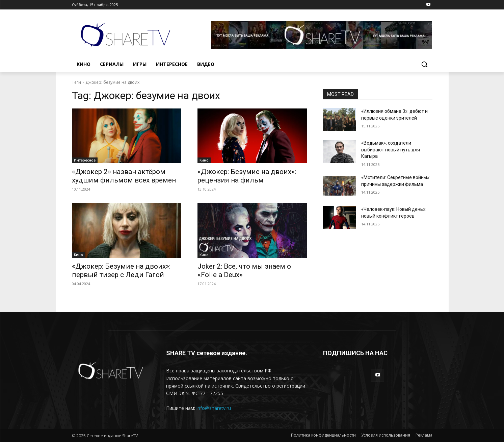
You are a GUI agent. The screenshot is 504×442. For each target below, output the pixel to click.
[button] (424, 64)
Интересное (85, 160)
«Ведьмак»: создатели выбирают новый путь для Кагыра (391, 150)
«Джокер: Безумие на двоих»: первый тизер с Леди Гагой (121, 271)
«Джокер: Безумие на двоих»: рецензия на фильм (247, 176)
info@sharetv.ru (214, 408)
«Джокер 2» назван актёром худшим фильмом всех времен (124, 176)
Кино (204, 160)
